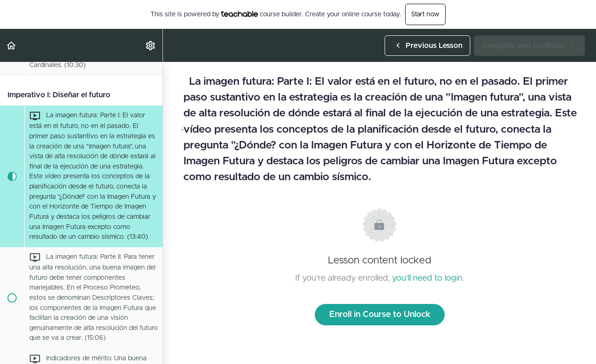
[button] (12, 45)
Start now (425, 14)
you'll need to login (427, 278)
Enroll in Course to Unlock (380, 315)
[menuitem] (151, 45)
